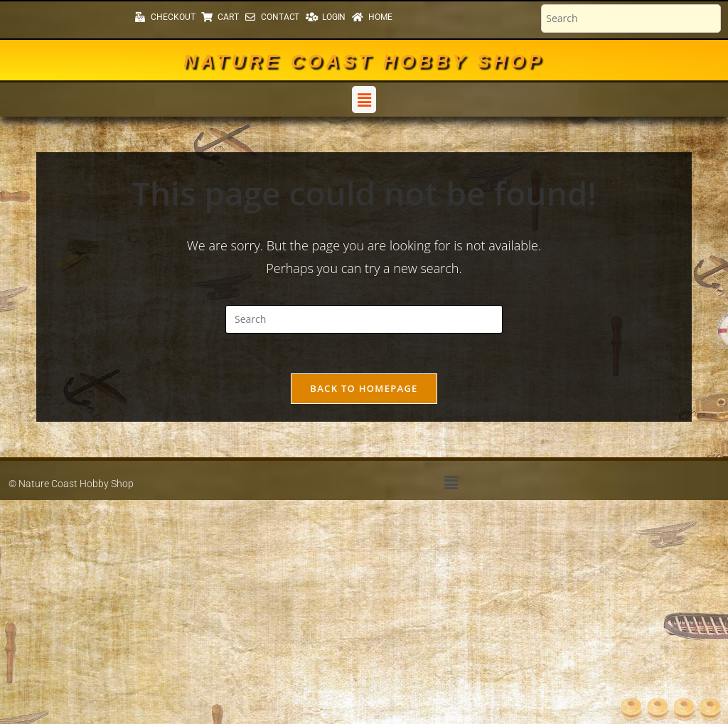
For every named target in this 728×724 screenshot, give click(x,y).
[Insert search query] (364, 319)
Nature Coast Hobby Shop (364, 61)
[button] (364, 100)
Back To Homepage (364, 391)
